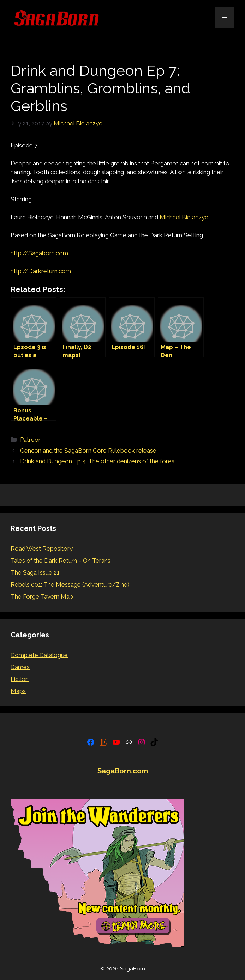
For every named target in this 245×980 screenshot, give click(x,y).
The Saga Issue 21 (35, 572)
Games (20, 667)
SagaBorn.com (123, 771)
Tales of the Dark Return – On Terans (61, 561)
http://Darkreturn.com (41, 271)
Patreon (31, 440)
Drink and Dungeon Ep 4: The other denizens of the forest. (99, 461)
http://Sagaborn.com (39, 253)
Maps (18, 691)
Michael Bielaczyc (184, 217)
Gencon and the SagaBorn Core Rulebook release (88, 451)
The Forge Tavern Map (42, 596)
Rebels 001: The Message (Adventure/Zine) (70, 584)
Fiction (20, 679)
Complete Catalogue (39, 655)
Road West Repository (42, 549)
